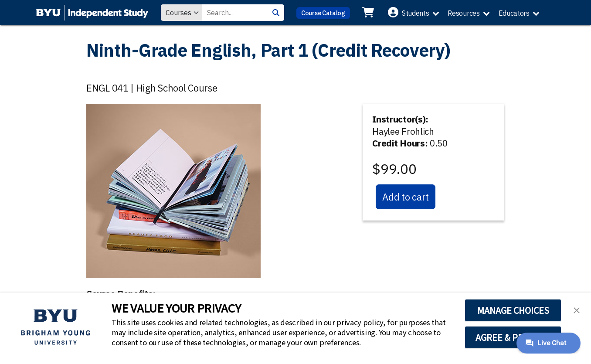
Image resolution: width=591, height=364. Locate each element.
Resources (464, 13)
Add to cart (406, 197)
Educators (514, 13)
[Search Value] (235, 13)
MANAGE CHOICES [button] (513, 310)
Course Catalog (323, 13)
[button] (577, 310)
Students (416, 13)
